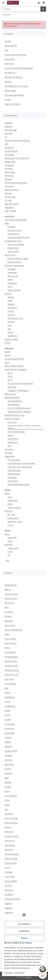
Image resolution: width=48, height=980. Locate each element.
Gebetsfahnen (13, 234)
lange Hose (12, 538)
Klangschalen (13, 248)
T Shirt (10, 525)
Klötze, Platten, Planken (14, 366)
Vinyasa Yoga (10, 197)
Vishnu (10, 332)
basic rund (12, 422)
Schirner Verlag (11, 818)
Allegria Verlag (11, 585)
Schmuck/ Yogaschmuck (14, 265)
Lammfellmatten (14, 470)
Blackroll (8, 616)
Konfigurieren (24, 931)
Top (9, 555)
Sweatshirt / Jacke (15, 522)
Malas (10, 287)
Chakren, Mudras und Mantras (17, 140)
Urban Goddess (11, 881)
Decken (8, 355)
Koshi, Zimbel (13, 251)
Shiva (10, 325)
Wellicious (9, 890)
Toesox (7, 868)
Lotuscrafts (9, 728)
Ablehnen (24, 938)
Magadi (8, 742)
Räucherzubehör (14, 262)
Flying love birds (11, 666)
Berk (6, 607)
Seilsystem (9, 449)
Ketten (10, 280)
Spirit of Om (10, 841)
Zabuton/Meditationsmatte (19, 484)
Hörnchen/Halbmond (16, 432)
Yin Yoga (8, 200)
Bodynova (9, 621)
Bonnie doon (10, 625)
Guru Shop (9, 679)
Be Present (9, 612)
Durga (10, 301)
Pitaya (7, 800)
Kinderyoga (9, 165)
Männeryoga (10, 172)
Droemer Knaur (11, 661)
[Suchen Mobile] (21, 9)
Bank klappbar (14, 405)
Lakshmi (11, 315)
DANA (7, 634)
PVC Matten (12, 477)
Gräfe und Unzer (12, 675)
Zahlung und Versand (14, 77)
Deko (7, 223)
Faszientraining (11, 151)
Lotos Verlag (10, 724)
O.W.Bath (9, 773)
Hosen (7, 493)
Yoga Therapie (11, 211)
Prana (7, 805)
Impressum (8, 973)
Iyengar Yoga (10, 162)
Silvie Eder (9, 832)
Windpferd (9, 894)
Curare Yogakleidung (13, 630)
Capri (10, 497)
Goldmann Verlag (12, 670)
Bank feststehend (15, 401)
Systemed (9, 850)
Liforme (8, 720)
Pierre (7, 791)
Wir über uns (10, 73)
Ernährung (9, 147)
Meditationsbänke (12, 397)
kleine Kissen (13, 439)
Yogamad (8, 908)
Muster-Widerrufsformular (16, 55)
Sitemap (8, 82)
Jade (6, 688)
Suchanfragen (10, 91)
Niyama (8, 769)
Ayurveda (9, 133)
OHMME (8, 782)
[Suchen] (43, 9)
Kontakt (8, 41)
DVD (6, 144)
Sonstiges (9, 453)
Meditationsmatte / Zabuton (19, 412)
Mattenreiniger (14, 474)
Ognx (7, 778)
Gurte (7, 362)
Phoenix (8, 787)
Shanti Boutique (11, 823)
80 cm (10, 380)
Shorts (10, 504)
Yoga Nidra (9, 207)
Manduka (9, 760)
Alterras (8, 589)
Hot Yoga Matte (14, 460)
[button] (39, 3)
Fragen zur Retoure (13, 104)
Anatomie (9, 126)
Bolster (8, 352)
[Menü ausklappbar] (3, 2)
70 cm (10, 376)
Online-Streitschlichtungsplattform (19, 68)
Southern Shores (12, 836)
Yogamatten (10, 456)
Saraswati (9, 814)
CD (6, 137)
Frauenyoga (9, 155)
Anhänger (12, 269)
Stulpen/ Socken (11, 339)
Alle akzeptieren (24, 924)
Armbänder (12, 272)
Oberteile (9, 511)
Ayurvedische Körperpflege (16, 220)
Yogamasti (9, 912)
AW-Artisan (9, 603)
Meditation (9, 176)
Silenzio (8, 827)
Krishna (11, 311)
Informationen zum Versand (16, 86)
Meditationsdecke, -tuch (15, 415)
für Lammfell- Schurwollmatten (20, 383)
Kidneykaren (10, 697)
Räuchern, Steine (12, 190)
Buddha (11, 297)
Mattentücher (10, 394)
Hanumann (12, 308)
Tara (9, 329)
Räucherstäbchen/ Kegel (18, 258)
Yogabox (8, 903)
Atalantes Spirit (11, 598)
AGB (6, 50)
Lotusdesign (10, 733)
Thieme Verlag (11, 863)
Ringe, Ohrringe (14, 290)
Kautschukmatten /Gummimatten (21, 463)
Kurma (7, 715)
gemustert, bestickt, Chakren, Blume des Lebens (24, 427)
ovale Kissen (13, 442)
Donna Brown (10, 652)
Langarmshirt (13, 518)
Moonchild (9, 764)
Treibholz (9, 872)
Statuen (8, 294)
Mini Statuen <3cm (15, 318)
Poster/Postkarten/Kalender (16, 183)
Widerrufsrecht (11, 46)
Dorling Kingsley (11, 657)
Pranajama (9, 186)
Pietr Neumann (11, 796)
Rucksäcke (12, 387)
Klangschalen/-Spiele (13, 241)
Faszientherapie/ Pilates (14, 359)
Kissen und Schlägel (16, 244)
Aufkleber (12, 227)
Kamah (8, 693)
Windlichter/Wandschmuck (19, 237)
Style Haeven (10, 845)
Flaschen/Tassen (14, 230)
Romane (8, 193)
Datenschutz (20, 973)
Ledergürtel (12, 283)
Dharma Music (11, 643)
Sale (7, 561)
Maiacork (8, 746)
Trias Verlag (9, 877)
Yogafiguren (12, 336)
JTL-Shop (28, 977)
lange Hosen (13, 500)
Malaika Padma (11, 751)
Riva (6, 809)
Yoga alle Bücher (12, 204)
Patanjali (8, 179)
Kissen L (11, 435)
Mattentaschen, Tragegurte (16, 369)
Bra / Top (11, 514)
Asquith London (11, 594)
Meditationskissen (12, 419)
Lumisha (8, 737)
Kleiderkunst (10, 706)
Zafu (9, 446)
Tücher (8, 343)
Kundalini (9, 169)
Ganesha (11, 304)
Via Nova (8, 885)
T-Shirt (10, 552)
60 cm (10, 373)
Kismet (7, 702)
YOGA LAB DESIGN (12, 899)
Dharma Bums (11, 639)
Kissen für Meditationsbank (19, 408)
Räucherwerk (10, 255)
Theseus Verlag (11, 859)
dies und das (13, 276)
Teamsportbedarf (12, 854)
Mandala (8, 755)
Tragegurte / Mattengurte (18, 390)
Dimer (7, 648)
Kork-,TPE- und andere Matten (20, 467)
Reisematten (13, 481)
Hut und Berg (10, 684)
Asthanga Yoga (11, 130)
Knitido (8, 711)
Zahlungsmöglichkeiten (14, 95)
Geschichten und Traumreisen (17, 158)
